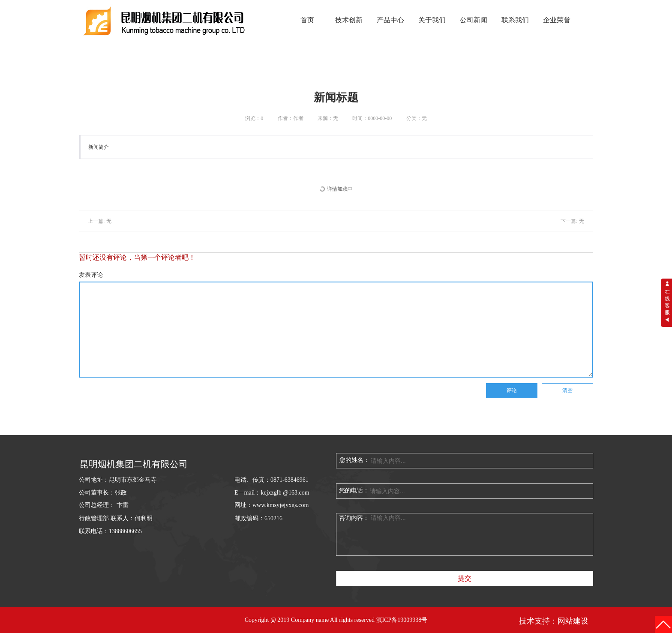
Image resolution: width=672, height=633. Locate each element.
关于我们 (432, 20)
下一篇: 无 (572, 221)
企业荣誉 (557, 20)
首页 (307, 20)
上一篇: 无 (100, 221)
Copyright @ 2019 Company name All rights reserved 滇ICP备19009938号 (336, 620)
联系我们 (515, 20)
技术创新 (349, 20)
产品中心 (390, 20)
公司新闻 (474, 20)
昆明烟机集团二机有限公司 (134, 464)
